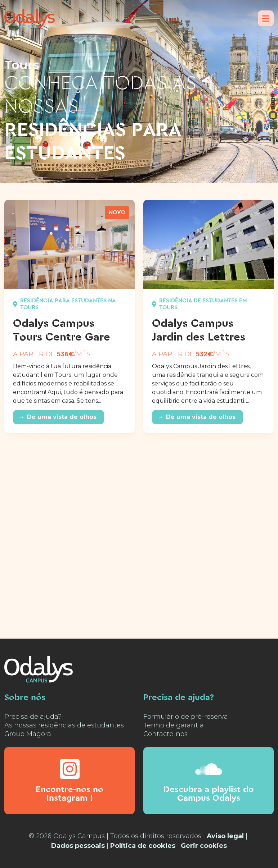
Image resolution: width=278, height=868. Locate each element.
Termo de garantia (174, 725)
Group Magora (28, 734)
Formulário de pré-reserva (186, 717)
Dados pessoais (78, 846)
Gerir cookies (204, 846)
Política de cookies (143, 846)
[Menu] (266, 18)
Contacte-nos (165, 734)
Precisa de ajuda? (33, 717)
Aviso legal (225, 836)
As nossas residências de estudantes (64, 725)
